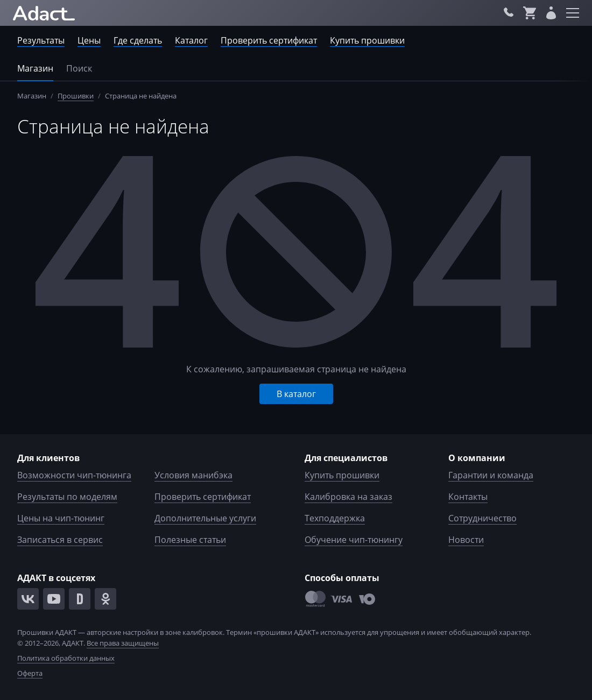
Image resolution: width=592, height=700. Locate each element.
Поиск (79, 68)
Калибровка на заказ (348, 497)
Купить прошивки (367, 40)
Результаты (41, 40)
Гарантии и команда (491, 475)
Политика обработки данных (66, 658)
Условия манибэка (193, 475)
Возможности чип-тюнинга (74, 475)
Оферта (30, 673)
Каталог (191, 40)
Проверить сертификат (269, 40)
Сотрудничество (482, 518)
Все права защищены (123, 643)
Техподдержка (335, 518)
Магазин (35, 68)
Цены (89, 40)
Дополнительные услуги (205, 518)
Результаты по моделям (67, 497)
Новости (466, 540)
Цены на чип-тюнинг (61, 518)
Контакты (468, 497)
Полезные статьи (190, 540)
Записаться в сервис (60, 540)
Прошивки (76, 96)
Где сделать (138, 40)
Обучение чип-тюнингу (354, 540)
